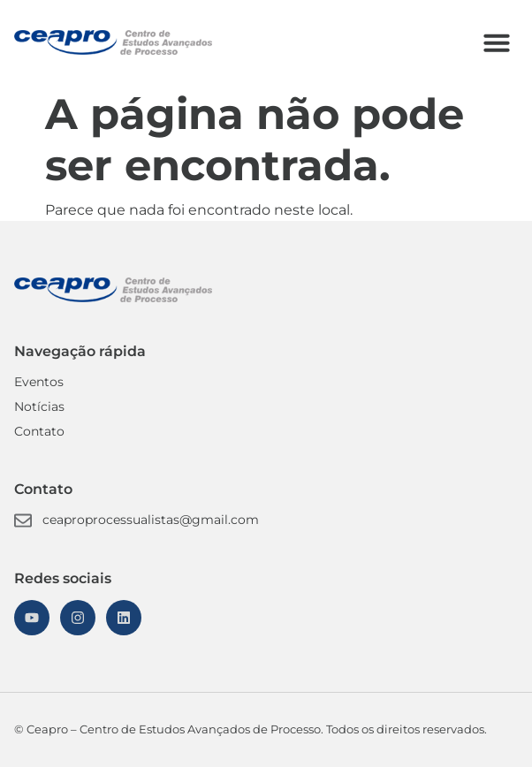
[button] (497, 42)
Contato (39, 431)
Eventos (39, 382)
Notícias (39, 406)
